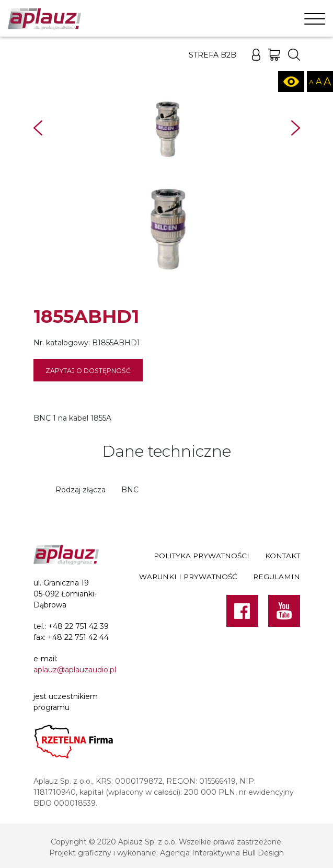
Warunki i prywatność (188, 577)
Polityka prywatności (202, 556)
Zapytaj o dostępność (88, 371)
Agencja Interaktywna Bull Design (222, 853)
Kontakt (283, 556)
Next (296, 128)
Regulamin (277, 577)
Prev (38, 128)
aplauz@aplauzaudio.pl (75, 670)
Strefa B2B (213, 55)
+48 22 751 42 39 (78, 626)
